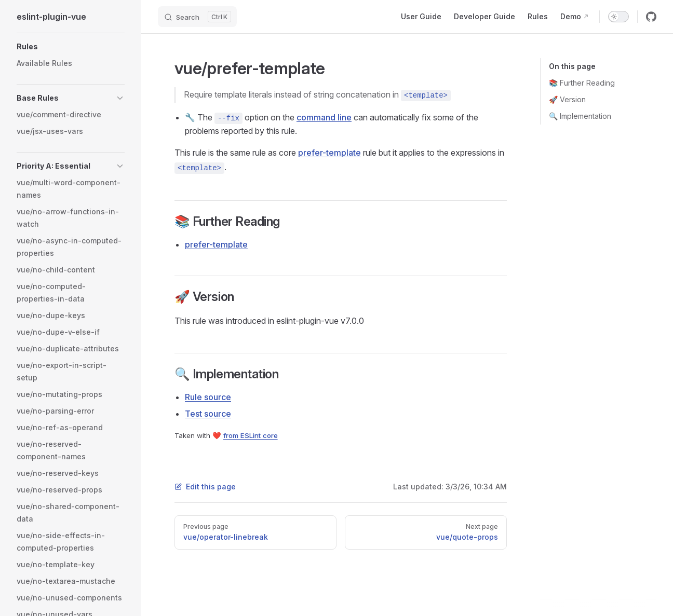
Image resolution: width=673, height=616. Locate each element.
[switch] (618, 17)
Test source (208, 414)
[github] (651, 17)
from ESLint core (251, 435)
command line (324, 117)
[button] (71, 47)
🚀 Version (567, 99)
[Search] (197, 17)
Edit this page (205, 487)
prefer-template (329, 153)
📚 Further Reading (582, 83)
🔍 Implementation (580, 116)
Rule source (208, 397)
